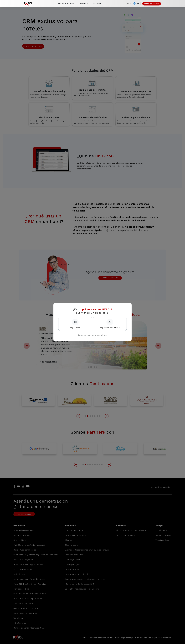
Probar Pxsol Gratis (152, 4)
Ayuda (129, 4)
